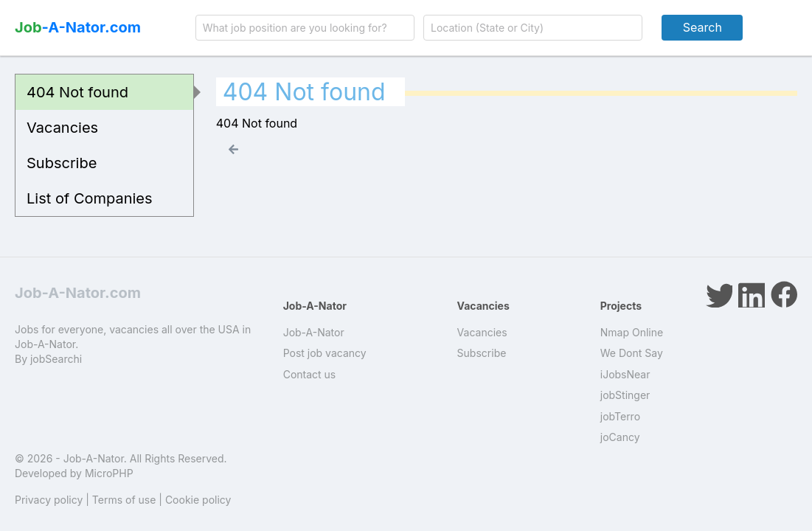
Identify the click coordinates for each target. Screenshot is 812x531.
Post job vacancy (325, 353)
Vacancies (62, 128)
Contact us (310, 374)
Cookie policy (198, 500)
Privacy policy (49, 500)
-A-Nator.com (78, 27)
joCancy (620, 437)
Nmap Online (632, 332)
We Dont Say (632, 353)
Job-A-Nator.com (78, 293)
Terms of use (124, 500)
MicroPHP (109, 473)
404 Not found (77, 92)
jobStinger (625, 395)
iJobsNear (625, 374)
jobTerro (620, 416)
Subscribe (62, 163)
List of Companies (90, 198)
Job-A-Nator (314, 332)
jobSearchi (56, 359)
